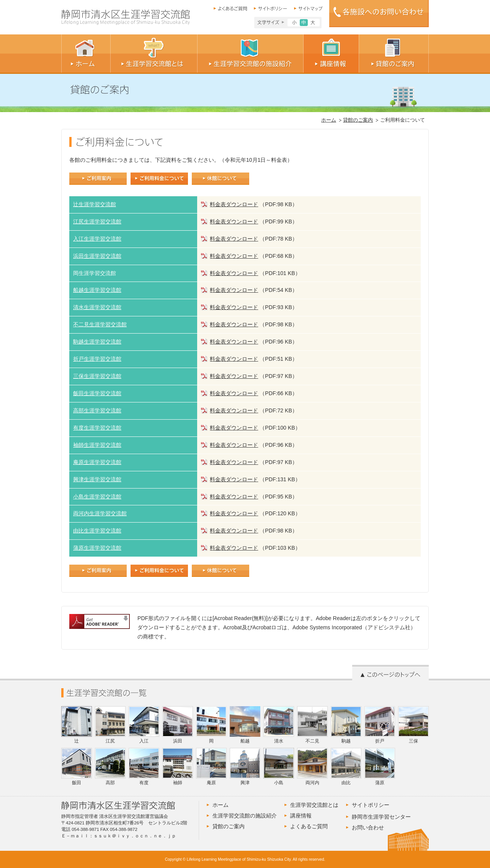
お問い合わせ (368, 827)
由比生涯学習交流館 (97, 531)
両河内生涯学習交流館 (100, 513)
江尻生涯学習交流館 (97, 221)
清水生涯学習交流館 (97, 307)
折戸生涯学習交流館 (97, 359)
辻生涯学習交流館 (95, 204)
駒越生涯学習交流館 (97, 342)
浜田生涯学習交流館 (97, 256)
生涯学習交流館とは (314, 805)
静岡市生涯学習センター (381, 817)
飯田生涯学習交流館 (97, 393)
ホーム (329, 120)
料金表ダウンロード (234, 204)
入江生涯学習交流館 (97, 239)
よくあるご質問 (309, 826)
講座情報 (301, 816)
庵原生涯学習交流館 (97, 462)
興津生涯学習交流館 (97, 479)
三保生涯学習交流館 (97, 376)
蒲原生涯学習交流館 (97, 548)
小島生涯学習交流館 (97, 497)
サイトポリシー (371, 805)
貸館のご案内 (358, 120)
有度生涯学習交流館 (97, 428)
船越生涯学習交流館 (97, 290)
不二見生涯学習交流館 (100, 324)
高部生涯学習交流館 (97, 410)
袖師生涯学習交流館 (97, 445)
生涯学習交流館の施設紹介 (245, 816)
